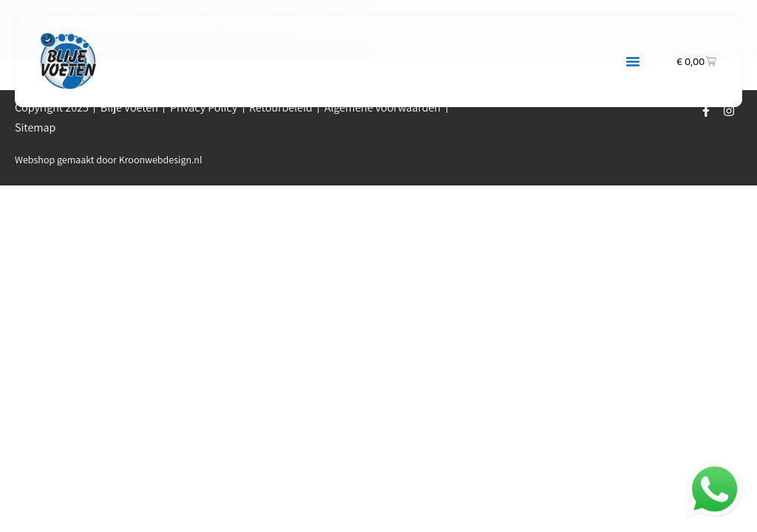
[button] (633, 61)
